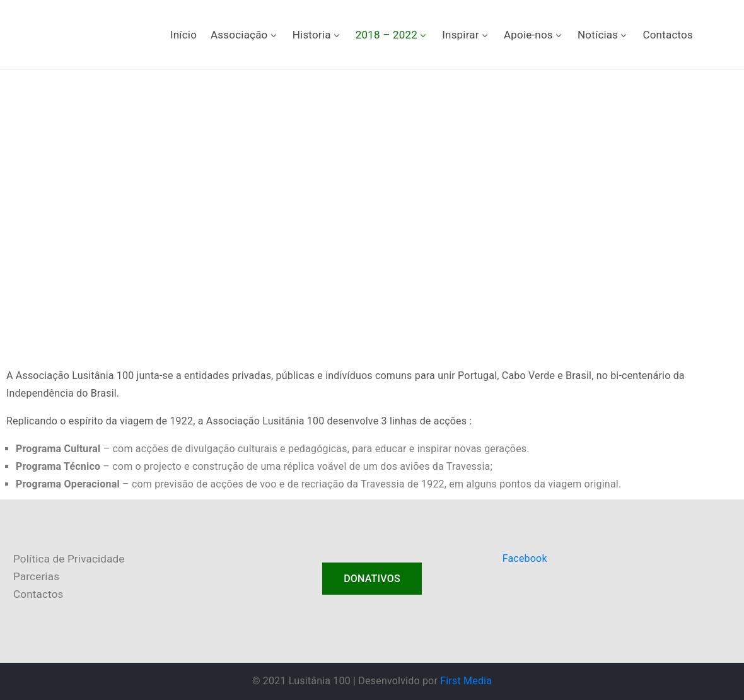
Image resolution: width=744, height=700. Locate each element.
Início (183, 35)
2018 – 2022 (392, 35)
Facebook (525, 558)
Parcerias (36, 576)
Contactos (668, 35)
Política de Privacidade (69, 559)
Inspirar (466, 35)
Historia (317, 35)
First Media (466, 681)
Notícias (603, 35)
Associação (245, 35)
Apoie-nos (534, 35)
